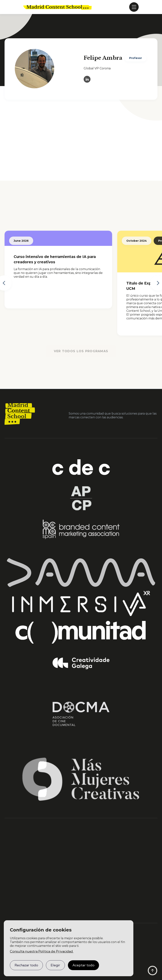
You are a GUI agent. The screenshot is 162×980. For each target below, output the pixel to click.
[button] (134, 7)
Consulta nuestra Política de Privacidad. (42, 951)
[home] (57, 7)
